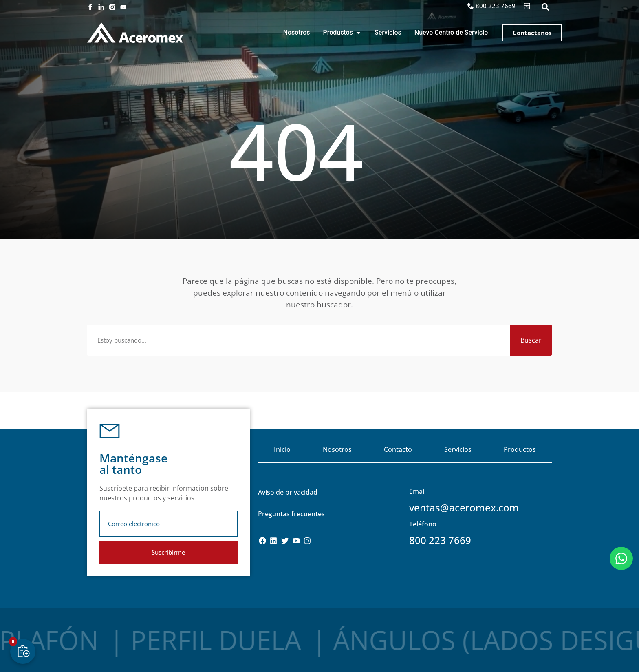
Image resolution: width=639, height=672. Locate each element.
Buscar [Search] (531, 340)
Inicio (282, 449)
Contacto (398, 449)
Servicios (458, 449)
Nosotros (337, 449)
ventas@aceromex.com (464, 507)
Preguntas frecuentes (291, 514)
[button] (545, 7)
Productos (520, 449)
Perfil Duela (143, 640)
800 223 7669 (440, 540)
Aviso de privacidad (288, 492)
